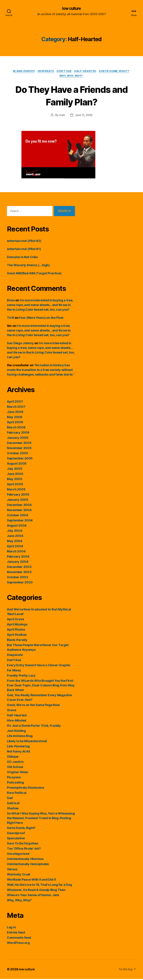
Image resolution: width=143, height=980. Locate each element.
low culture (71, 9)
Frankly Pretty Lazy (21, 676)
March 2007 (16, 408)
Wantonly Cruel (18, 875)
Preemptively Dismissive (25, 789)
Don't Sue (65, 72)
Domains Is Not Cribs (22, 258)
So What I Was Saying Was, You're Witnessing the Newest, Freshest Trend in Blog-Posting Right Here (41, 819)
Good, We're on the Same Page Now (33, 706)
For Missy (14, 671)
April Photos (16, 631)
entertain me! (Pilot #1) (24, 250)
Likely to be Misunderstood (27, 742)
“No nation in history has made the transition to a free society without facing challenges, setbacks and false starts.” (40, 371)
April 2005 (15, 485)
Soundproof (16, 834)
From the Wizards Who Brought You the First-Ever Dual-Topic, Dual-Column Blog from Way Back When (41, 686)
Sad (10, 799)
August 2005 (17, 465)
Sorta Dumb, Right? (116, 72)
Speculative (16, 839)
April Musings (17, 625)
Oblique (13, 758)
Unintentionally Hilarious (25, 860)
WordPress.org (18, 944)
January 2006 (18, 439)
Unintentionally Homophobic (28, 865)
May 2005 (15, 480)
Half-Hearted (87, 72)
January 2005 (18, 501)
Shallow (13, 809)
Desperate (45, 72)
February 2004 (18, 558)
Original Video (18, 773)
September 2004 (20, 521)
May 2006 (15, 418)
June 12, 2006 (84, 116)
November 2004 (19, 511)
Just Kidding (16, 732)
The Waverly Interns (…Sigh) (28, 266)
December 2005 (19, 444)
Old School (15, 768)
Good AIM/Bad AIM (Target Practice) (34, 274)
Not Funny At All (18, 752)
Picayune (14, 778)
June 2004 (15, 537)
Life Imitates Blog (20, 737)
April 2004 (15, 547)
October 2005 (18, 454)
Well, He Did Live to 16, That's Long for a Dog (39, 886)
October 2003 (18, 578)
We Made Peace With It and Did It (31, 881)
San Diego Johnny (20, 344)
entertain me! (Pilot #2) (24, 242)
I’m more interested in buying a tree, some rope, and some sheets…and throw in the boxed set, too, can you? (40, 306)
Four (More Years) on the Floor (41, 319)
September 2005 (20, 459)
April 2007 (15, 403)
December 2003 (19, 568)
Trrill (10, 319)
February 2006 (18, 434)
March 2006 (16, 428)
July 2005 (15, 470)
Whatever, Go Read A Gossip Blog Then (36, 891)
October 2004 (18, 516)
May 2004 (15, 542)
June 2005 (15, 475)
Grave (12, 711)
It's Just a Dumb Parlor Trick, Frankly (34, 727)
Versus (12, 870)
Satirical (13, 804)
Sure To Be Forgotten (23, 844)
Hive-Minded (17, 721)
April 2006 (15, 423)
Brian (11, 301)
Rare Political (17, 794)
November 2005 (19, 449)
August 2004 (17, 527)
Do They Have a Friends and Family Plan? (71, 96)
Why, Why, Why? (72, 77)
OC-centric (15, 763)
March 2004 (16, 552)
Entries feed (16, 933)
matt (62, 116)
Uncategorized (18, 855)
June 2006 (15, 413)
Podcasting (15, 783)
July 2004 (15, 532)
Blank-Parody (23, 72)
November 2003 (19, 573)
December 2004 (19, 506)
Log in (11, 928)
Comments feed (19, 939)
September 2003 (20, 583)
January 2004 (18, 563)
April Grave (15, 620)
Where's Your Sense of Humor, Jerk (33, 896)
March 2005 (16, 490)
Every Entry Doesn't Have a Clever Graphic (39, 666)
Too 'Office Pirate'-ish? (24, 850)
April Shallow (17, 636)
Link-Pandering (18, 747)
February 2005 (18, 496)
